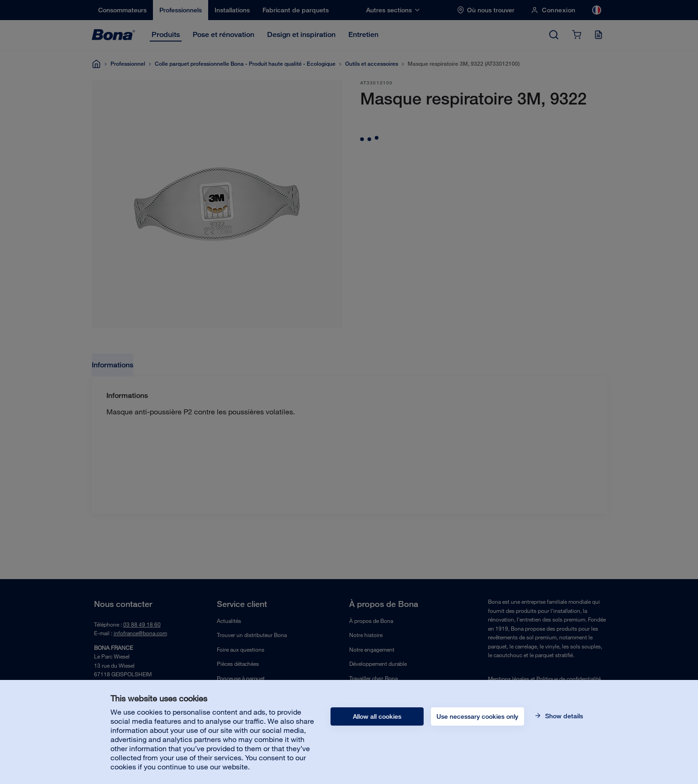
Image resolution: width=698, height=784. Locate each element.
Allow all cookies (377, 716)
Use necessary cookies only (477, 716)
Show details (563, 716)
